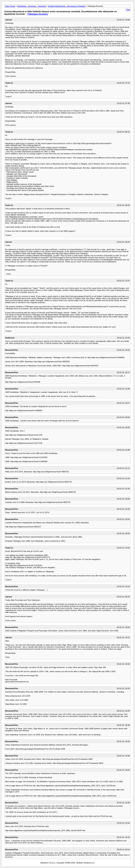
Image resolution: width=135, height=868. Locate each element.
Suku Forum (10, 6)
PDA (128, 10)
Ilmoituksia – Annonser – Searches (32, 6)
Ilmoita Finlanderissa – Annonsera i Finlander (67, 6)
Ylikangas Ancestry (38, 14)
